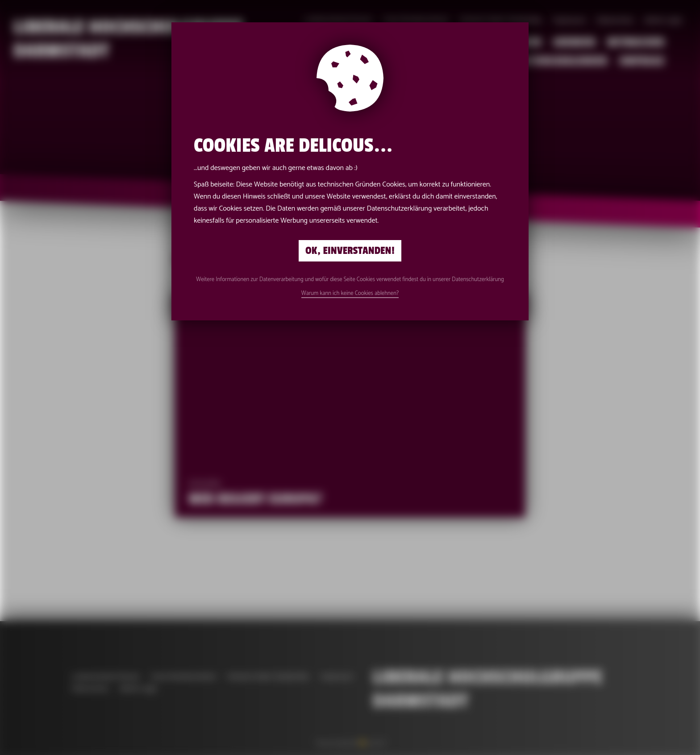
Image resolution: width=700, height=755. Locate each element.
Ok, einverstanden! (350, 251)
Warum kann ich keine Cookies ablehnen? (350, 293)
